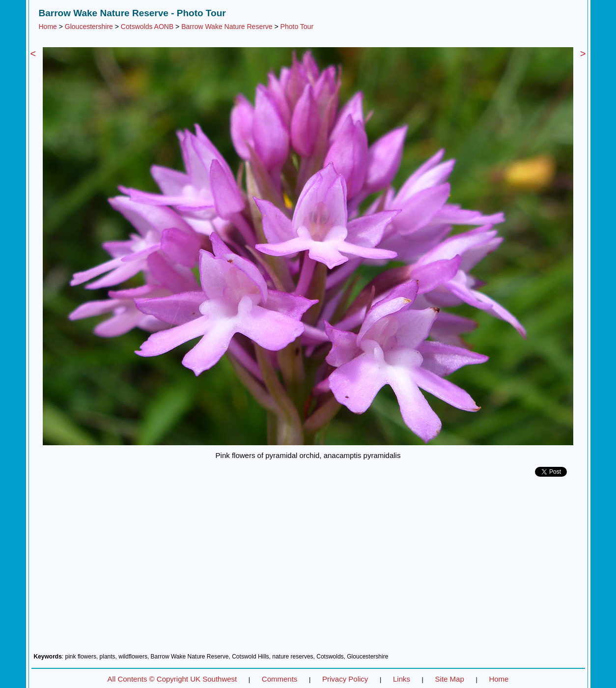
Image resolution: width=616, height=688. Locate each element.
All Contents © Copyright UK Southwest (172, 679)
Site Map (450, 679)
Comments (280, 679)
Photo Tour (297, 27)
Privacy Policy (345, 679)
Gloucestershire (89, 27)
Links (402, 679)
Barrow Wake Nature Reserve (227, 27)
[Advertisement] (308, 569)
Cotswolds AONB (147, 27)
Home (48, 27)
